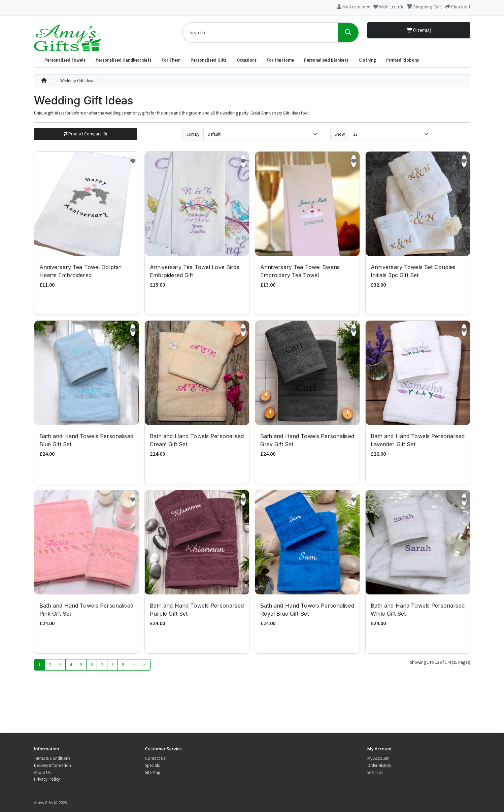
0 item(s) (419, 30)
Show (340, 134)
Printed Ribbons (402, 60)
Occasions (247, 60)
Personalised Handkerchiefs (124, 60)
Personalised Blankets (326, 60)
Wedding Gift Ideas (77, 81)
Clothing (367, 60)
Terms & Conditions (52, 758)
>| (145, 665)
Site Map (153, 772)
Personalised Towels (65, 60)
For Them (171, 60)
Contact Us (155, 758)
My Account (378, 758)
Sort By (193, 134)
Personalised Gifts (209, 60)
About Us (42, 772)
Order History (379, 765)
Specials (152, 765)
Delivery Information (53, 765)
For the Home (280, 60)
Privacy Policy (47, 779)
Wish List (375, 772)
